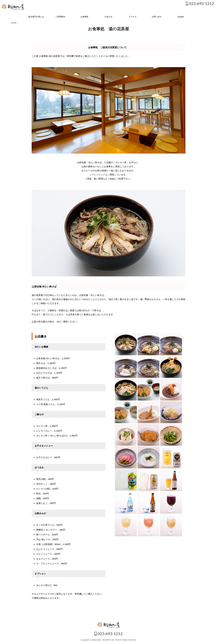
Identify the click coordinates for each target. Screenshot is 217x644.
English (181, 17)
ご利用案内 (60, 17)
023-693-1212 (200, 3)
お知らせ (108, 17)
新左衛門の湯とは (36, 17)
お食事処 (84, 17)
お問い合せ (157, 17)
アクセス (133, 17)
